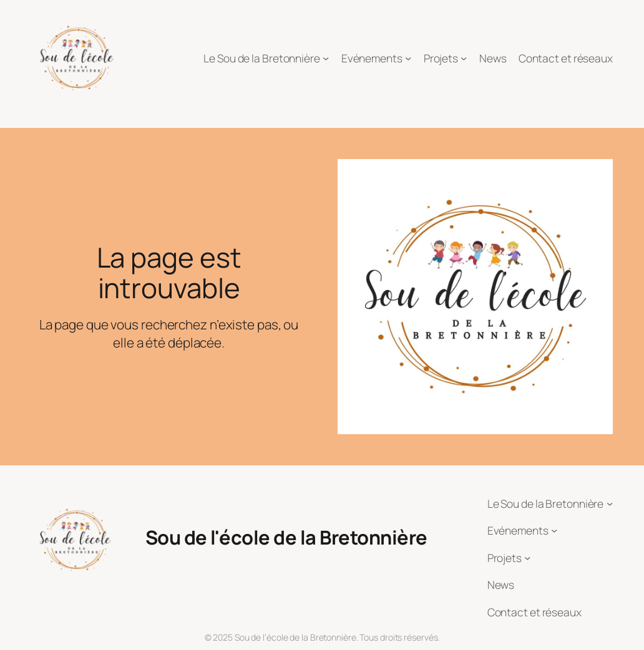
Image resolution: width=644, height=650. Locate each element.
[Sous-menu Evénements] (408, 58)
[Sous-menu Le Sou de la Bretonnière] (326, 58)
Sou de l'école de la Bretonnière (286, 537)
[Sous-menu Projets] (464, 58)
